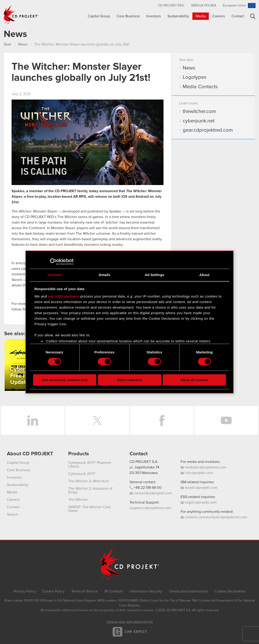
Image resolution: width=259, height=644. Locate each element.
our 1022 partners (64, 296)
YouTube (226, 420)
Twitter (97, 420)
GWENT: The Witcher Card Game (89, 509)
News (189, 68)
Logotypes (194, 77)
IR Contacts (114, 591)
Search (253, 16)
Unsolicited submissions (188, 591)
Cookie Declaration (230, 591)
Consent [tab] (55, 275)
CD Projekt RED (171, 6)
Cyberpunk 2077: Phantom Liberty (90, 465)
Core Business (128, 16)
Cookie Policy (53, 591)
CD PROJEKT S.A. (144, 462)
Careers (219, 16)
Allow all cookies (194, 380)
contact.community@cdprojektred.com (214, 517)
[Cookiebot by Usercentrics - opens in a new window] (53, 262)
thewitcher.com (199, 112)
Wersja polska (203, 6)
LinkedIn (33, 420)
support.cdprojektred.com (150, 508)
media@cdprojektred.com (203, 467)
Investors (153, 16)
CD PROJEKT (21, 15)
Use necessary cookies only (65, 380)
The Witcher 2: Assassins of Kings (90, 490)
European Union (235, 6)
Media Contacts (200, 87)
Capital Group (99, 16)
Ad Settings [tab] (154, 275)
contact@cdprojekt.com (151, 493)
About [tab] (204, 275)
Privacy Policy (25, 591)
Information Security (146, 591)
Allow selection (129, 380)
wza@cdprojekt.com (199, 488)
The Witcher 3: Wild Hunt (88, 481)
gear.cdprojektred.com (208, 130)
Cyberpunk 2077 (82, 474)
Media (201, 16)
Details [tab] (105, 275)
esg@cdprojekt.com (199, 502)
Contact (238, 16)
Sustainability (178, 16)
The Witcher (78, 500)
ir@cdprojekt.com (197, 473)
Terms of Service (85, 591)
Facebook (162, 420)
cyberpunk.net (199, 121)
